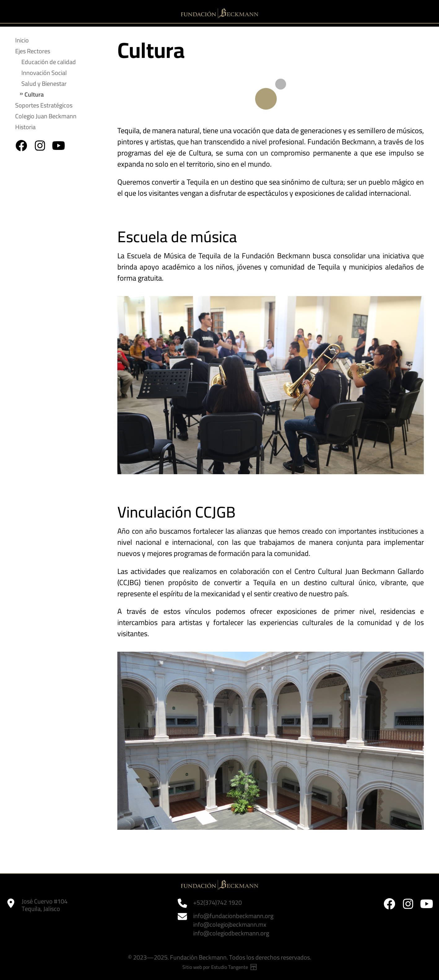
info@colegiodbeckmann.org (231, 933)
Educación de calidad (49, 62)
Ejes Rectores (33, 51)
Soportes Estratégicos (44, 105)
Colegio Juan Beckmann (46, 116)
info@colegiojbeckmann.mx (230, 925)
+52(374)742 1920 (217, 903)
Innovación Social (44, 73)
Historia (25, 127)
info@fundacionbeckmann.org (233, 916)
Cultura (34, 94)
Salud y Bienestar (44, 83)
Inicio (22, 40)
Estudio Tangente (234, 967)
